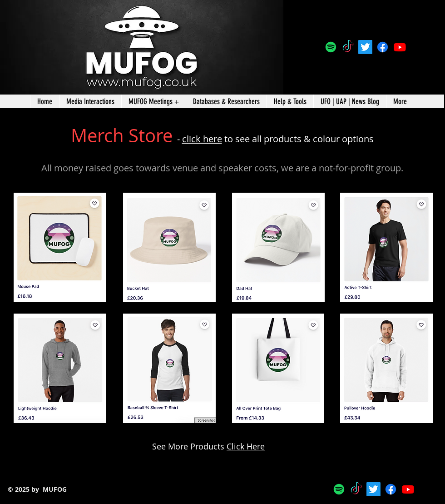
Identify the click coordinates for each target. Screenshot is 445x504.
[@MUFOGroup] (365, 47)
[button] (226, 101)
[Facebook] (383, 47)
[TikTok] (348, 47)
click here (202, 139)
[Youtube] (400, 47)
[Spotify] (331, 47)
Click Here (246, 446)
